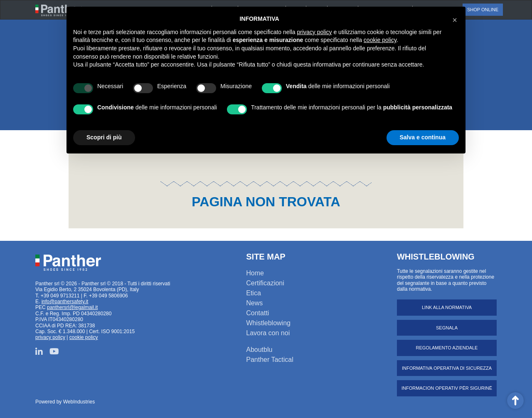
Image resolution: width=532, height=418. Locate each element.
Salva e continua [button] (423, 137)
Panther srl (68, 263)
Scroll (515, 401)
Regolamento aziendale (447, 348)
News (254, 303)
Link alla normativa (447, 307)
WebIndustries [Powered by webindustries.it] (79, 402)
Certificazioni (265, 283)
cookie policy (84, 337)
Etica (254, 293)
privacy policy (50, 337)
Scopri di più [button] (104, 137)
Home (255, 273)
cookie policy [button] (380, 40)
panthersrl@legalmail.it (72, 307)
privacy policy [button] (315, 32)
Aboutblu (259, 350)
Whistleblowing (268, 323)
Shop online (483, 10)
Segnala (447, 328)
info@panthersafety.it (65, 302)
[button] (455, 20)
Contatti (257, 313)
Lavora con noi (268, 333)
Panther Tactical (270, 360)
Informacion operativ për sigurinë (447, 388)
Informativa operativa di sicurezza (447, 368)
